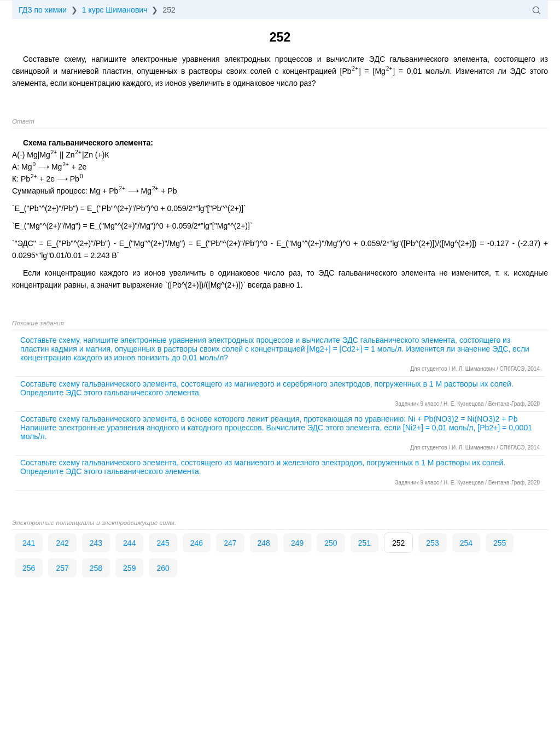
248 (264, 543)
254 (466, 543)
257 (62, 568)
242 (62, 543)
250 (331, 543)
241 (29, 543)
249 (297, 543)
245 (163, 543)
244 (129, 543)
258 (96, 568)
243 (96, 543)
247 (230, 543)
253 (432, 543)
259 (129, 568)
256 (29, 568)
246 (197, 543)
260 (163, 568)
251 (364, 543)
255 (500, 543)
